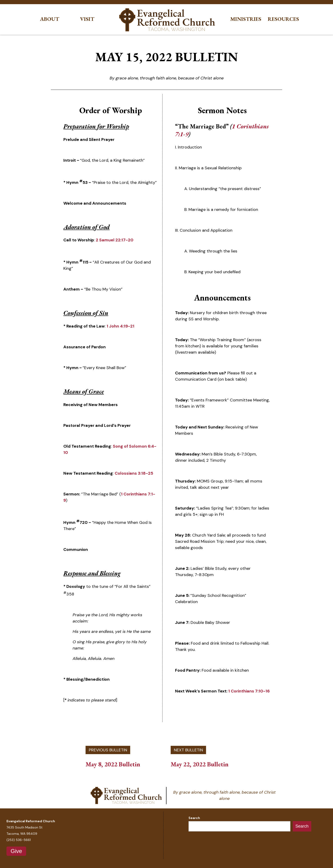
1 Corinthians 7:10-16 (249, 691)
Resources (283, 19)
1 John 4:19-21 (120, 326)
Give (16, 851)
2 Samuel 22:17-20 (115, 240)
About (50, 19)
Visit (87, 19)
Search (194, 818)
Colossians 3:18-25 (134, 473)
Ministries (246, 19)
